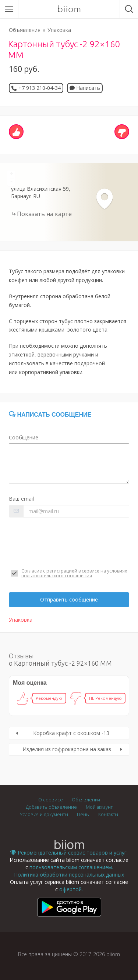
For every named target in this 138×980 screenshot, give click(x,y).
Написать (85, 88)
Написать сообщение (50, 415)
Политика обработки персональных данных (69, 875)
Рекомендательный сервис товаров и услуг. (69, 853)
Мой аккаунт (99, 807)
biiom (69, 9)
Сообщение (24, 437)
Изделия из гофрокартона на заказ (67, 749)
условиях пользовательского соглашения (74, 573)
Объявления (25, 30)
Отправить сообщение (69, 599)
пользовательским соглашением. (71, 867)
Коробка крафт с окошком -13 (71, 733)
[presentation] (65, 543)
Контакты (108, 814)
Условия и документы (44, 814)
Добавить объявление (51, 807)
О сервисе (51, 800)
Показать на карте (44, 214)
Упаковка (59, 30)
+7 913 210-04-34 (40, 88)
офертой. (71, 889)
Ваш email (21, 499)
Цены (83, 814)
